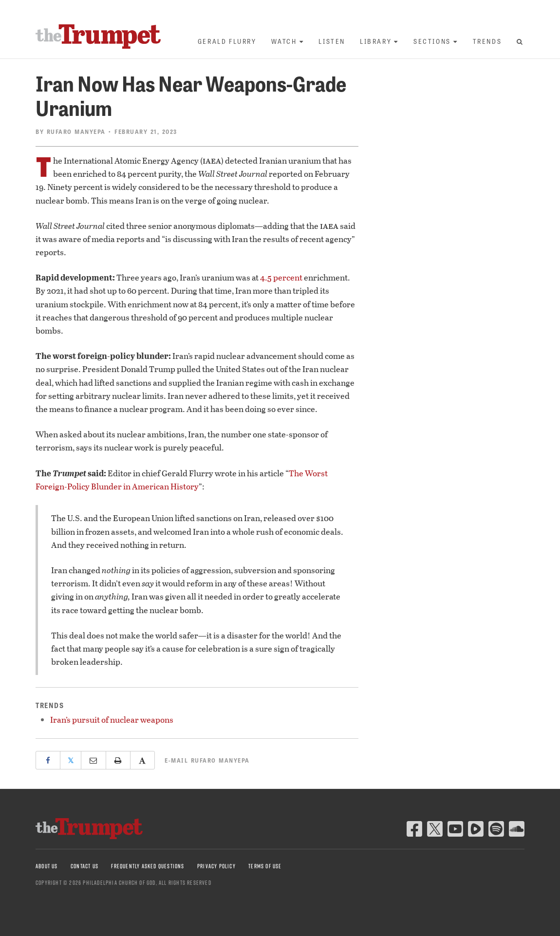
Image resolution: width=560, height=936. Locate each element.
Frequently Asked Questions (148, 866)
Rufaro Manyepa (76, 131)
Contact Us (84, 866)
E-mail (207, 760)
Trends (487, 41)
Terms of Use (265, 866)
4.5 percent (281, 277)
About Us (47, 866)
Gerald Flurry (227, 41)
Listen (332, 41)
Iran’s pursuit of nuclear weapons (112, 720)
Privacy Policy (216, 866)
